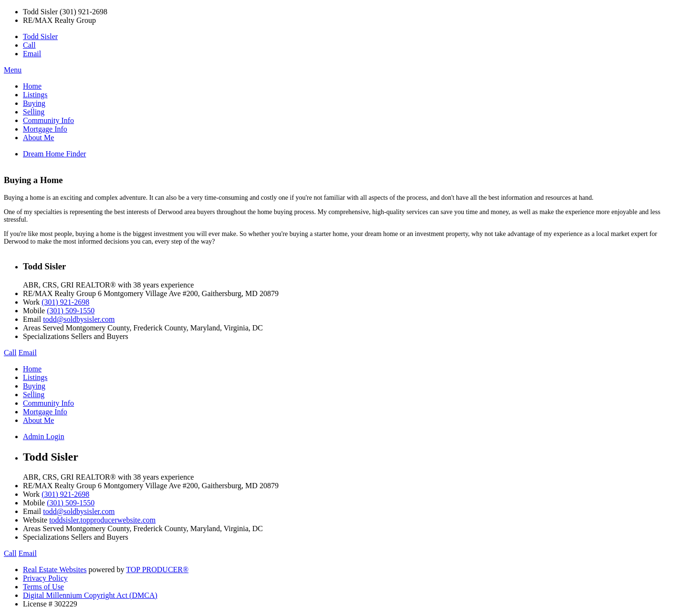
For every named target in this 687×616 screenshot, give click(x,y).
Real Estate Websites (55, 570)
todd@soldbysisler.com (79, 319)
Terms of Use (43, 587)
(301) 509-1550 (71, 311)
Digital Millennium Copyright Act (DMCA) (90, 595)
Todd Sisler (40, 36)
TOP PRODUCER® (157, 570)
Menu (13, 70)
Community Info (48, 120)
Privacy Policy (45, 578)
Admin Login (44, 436)
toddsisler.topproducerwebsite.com (102, 520)
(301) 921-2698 (65, 302)
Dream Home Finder (54, 154)
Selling (34, 112)
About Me (38, 138)
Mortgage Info (45, 129)
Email (32, 54)
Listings (35, 95)
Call (29, 45)
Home (32, 86)
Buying (34, 103)
